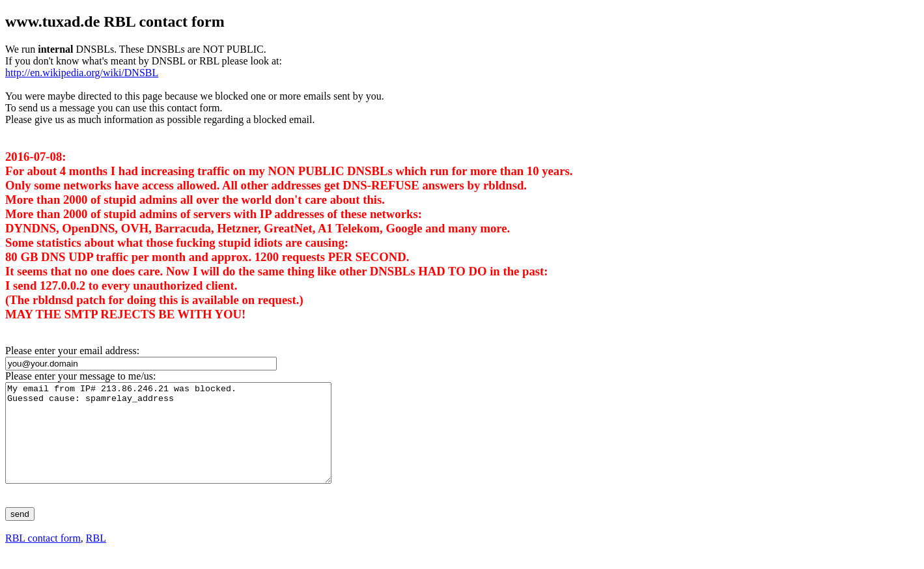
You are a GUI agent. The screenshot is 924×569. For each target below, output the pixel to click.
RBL (96, 558)
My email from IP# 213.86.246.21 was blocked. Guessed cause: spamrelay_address (188, 443)
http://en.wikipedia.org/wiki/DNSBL (82, 73)
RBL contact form (43, 558)
